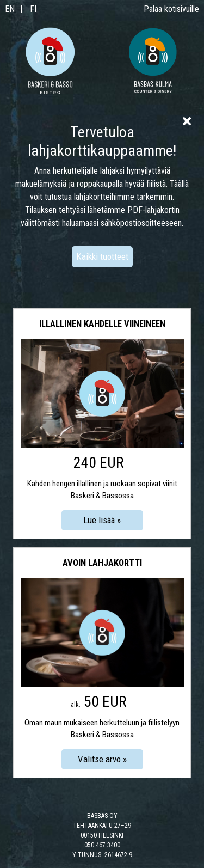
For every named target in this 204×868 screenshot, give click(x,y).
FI (33, 9)
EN (10, 9)
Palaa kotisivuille (171, 9)
